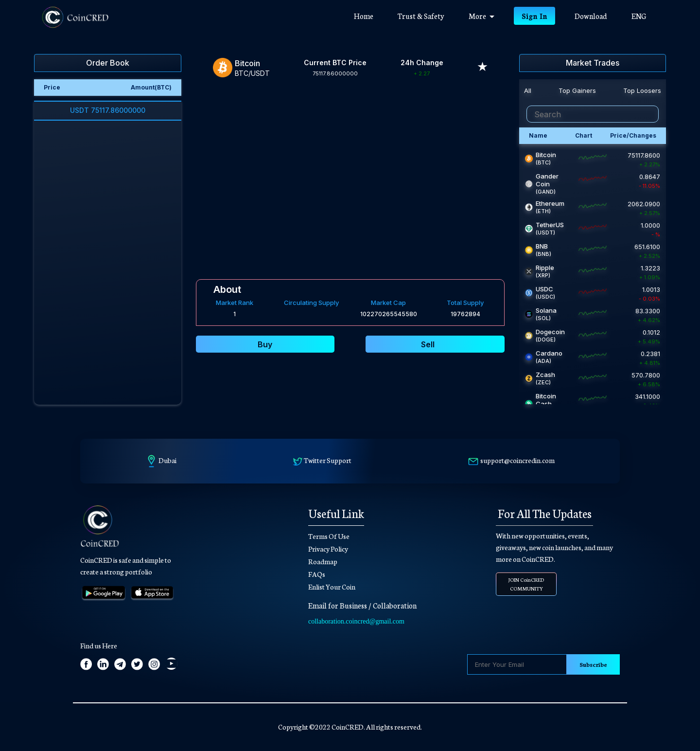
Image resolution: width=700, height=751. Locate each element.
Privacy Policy (328, 549)
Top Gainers (577, 90)
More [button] (481, 16)
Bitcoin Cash (546, 400)
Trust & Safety (421, 16)
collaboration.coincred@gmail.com (356, 621)
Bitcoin (546, 155)
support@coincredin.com (517, 460)
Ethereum (550, 203)
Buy (265, 344)
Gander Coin (547, 180)
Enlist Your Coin (332, 587)
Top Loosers (642, 90)
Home (370, 15)
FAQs (317, 574)
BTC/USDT (252, 73)
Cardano (549, 353)
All (528, 90)
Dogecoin (550, 332)
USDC (544, 289)
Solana (546, 310)
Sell (428, 344)
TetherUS (550, 225)
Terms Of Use (329, 536)
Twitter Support (328, 460)
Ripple (545, 268)
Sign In (534, 16)
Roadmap (323, 561)
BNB (542, 246)
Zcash (545, 375)
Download (591, 16)
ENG (639, 16)
